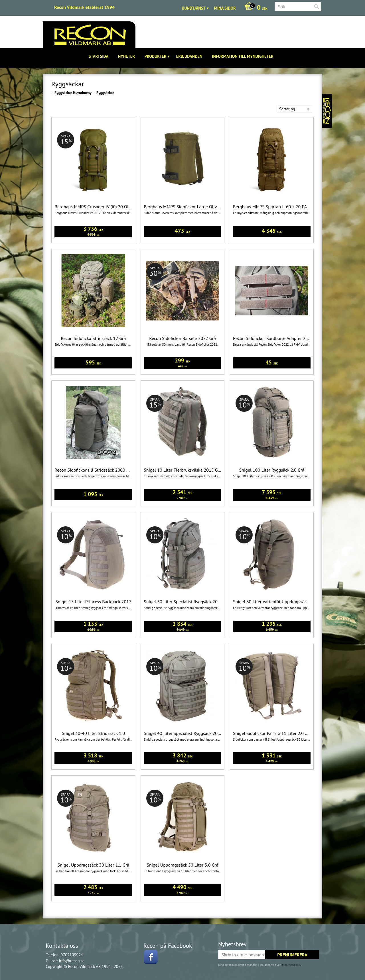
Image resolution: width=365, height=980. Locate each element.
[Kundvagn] (255, 8)
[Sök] (317, 7)
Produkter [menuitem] (156, 56)
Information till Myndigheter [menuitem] (243, 56)
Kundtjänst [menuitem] (194, 8)
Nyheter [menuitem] (126, 56)
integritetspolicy (291, 965)
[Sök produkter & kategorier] (298, 7)
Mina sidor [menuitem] (225, 8)
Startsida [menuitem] (99, 56)
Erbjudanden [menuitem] (189, 56)
